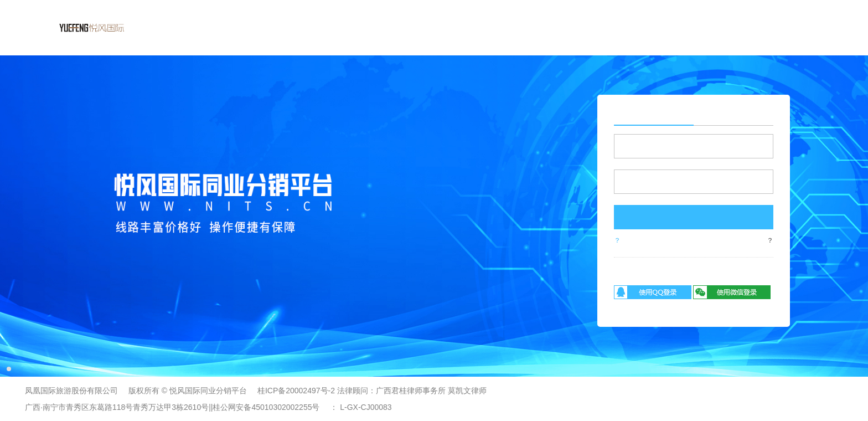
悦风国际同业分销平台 (208, 391)
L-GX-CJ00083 (366, 407)
